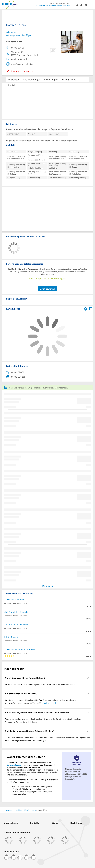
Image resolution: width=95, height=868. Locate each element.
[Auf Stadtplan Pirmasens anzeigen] (91, 309)
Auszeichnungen (32, 79)
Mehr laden (48, 586)
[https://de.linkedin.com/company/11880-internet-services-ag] (27, 857)
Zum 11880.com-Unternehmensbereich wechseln (52, 6)
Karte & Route (69, 79)
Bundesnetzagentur (15, 765)
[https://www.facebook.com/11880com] (7, 857)
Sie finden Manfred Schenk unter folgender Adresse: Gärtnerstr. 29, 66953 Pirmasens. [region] (40, 684)
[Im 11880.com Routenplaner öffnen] (86, 308)
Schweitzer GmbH (13, 599)
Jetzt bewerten (48, 289)
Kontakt (12, 85)
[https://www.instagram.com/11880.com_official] (13, 857)
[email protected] (49, 703)
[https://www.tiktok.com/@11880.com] (20, 857)
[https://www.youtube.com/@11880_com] (33, 857)
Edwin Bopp (10, 637)
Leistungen (14, 79)
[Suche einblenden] (78, 5)
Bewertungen (51, 79)
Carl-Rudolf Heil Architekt (16, 612)
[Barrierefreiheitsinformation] (87, 5)
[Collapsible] (88, 678)
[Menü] (91, 5)
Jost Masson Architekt (15, 624)
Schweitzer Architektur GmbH (18, 649)
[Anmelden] (82, 5)
